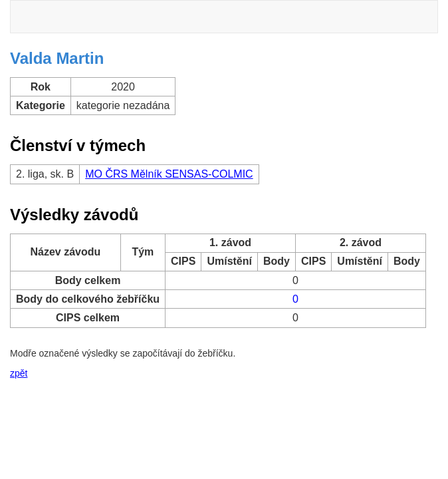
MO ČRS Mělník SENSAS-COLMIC (169, 174)
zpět (19, 373)
